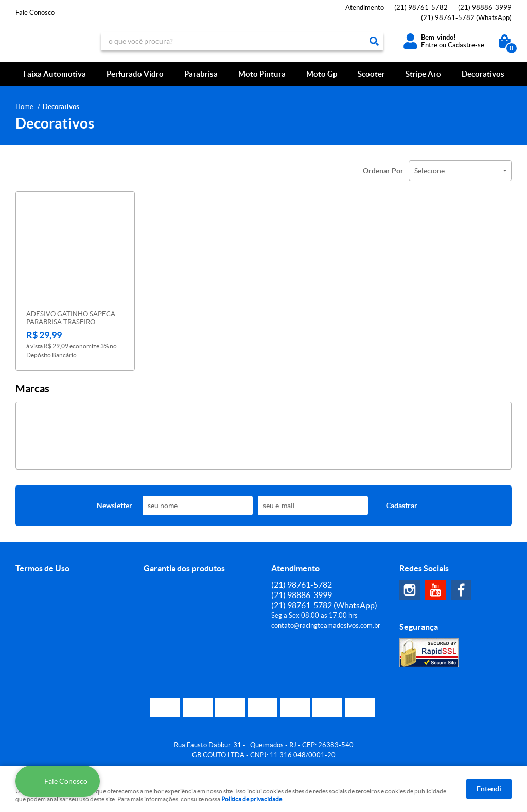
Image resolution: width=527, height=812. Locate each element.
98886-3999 (485, 7)
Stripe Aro (423, 74)
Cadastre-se (466, 45)
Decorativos (483, 74)
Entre (429, 45)
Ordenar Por (383, 171)
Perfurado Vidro (135, 74)
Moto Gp (322, 74)
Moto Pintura (262, 74)
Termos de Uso (42, 568)
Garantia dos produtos (184, 568)
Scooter (371, 74)
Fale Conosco (35, 13)
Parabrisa (201, 74)
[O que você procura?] (374, 41)
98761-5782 (421, 7)
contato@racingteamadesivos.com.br (326, 626)
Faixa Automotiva (55, 74)
